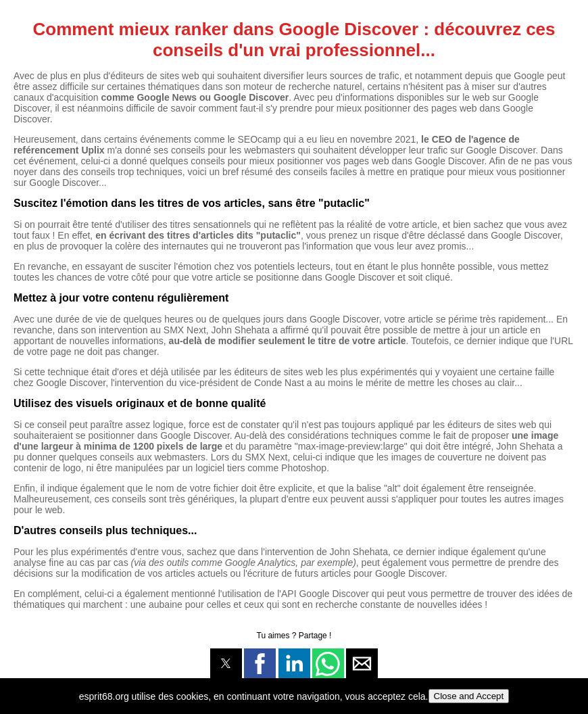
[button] (226, 664)
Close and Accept (469, 696)
